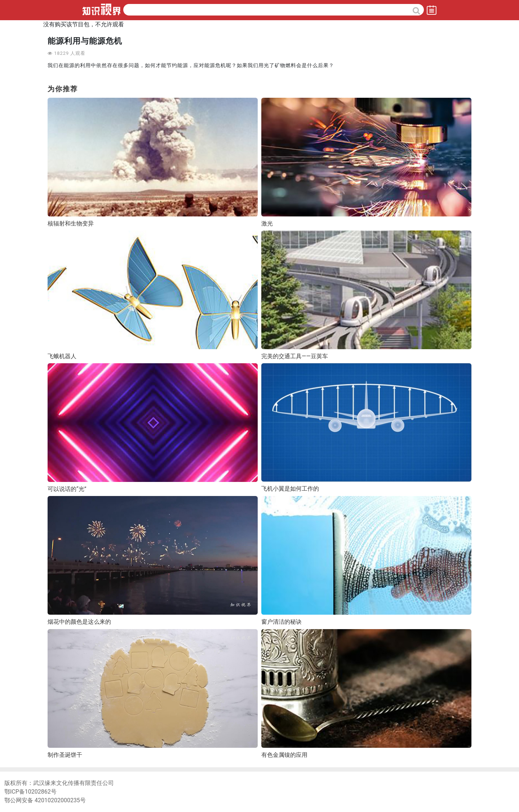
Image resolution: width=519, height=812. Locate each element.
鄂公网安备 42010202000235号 (45, 800)
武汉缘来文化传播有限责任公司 (74, 783)
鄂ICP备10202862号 (30, 792)
